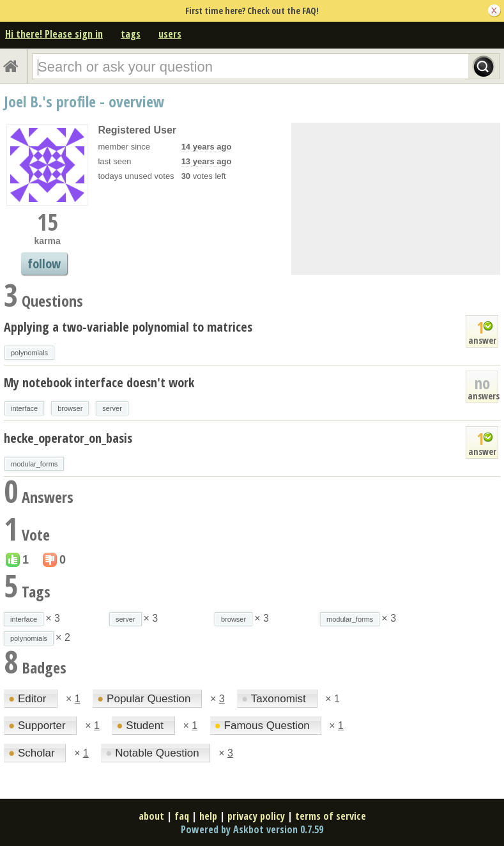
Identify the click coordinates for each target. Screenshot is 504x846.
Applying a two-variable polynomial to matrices (128, 327)
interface (24, 408)
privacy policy (256, 816)
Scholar (33, 753)
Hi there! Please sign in (54, 34)
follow (44, 264)
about (151, 816)
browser (70, 408)
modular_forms (34, 464)
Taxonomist (275, 699)
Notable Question (154, 753)
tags (131, 34)
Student (141, 726)
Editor (29, 699)
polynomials (29, 353)
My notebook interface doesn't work (99, 382)
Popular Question (145, 699)
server (112, 408)
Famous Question (264, 726)
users (170, 34)
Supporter (38, 726)
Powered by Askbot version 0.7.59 (252, 829)
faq (182, 816)
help (208, 816)
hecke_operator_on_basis (68, 438)
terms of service (331, 816)
